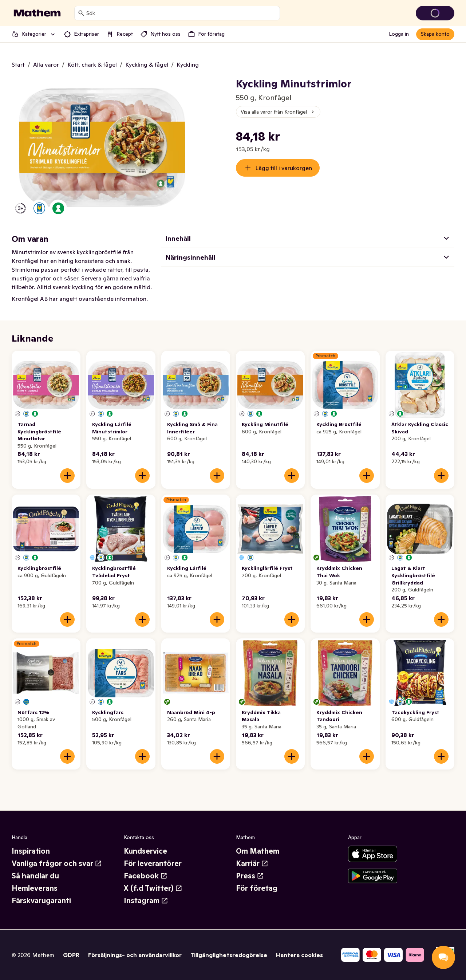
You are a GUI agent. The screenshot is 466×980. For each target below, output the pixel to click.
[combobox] (181, 13)
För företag (257, 888)
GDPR (71, 955)
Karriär (252, 863)
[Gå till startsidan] (37, 13)
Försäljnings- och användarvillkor (135, 955)
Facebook (146, 876)
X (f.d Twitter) (153, 888)
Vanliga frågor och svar (57, 863)
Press (250, 876)
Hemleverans (35, 888)
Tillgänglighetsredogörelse (229, 955)
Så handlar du (35, 876)
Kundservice (145, 851)
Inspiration (31, 851)
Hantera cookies (299, 955)
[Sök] (81, 13)
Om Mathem (258, 851)
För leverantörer (153, 863)
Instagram (146, 901)
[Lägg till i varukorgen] (67, 476)
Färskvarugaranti (41, 901)
